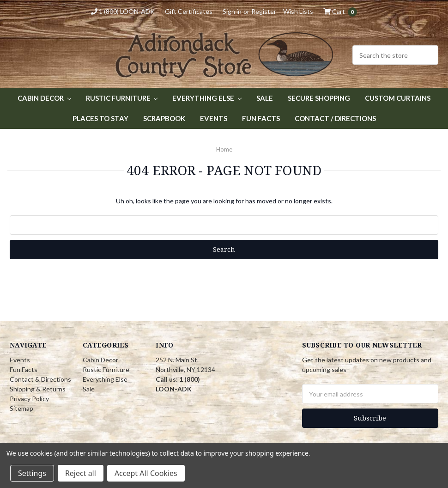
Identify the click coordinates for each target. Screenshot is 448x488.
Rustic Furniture (122, 98)
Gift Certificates (189, 11)
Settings (32, 473)
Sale (265, 98)
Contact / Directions (335, 118)
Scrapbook (164, 118)
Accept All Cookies (146, 473)
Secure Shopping (319, 98)
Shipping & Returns (38, 389)
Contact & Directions (40, 379)
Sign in (232, 11)
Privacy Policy (29, 399)
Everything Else (207, 98)
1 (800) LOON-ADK (123, 11)
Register (264, 11)
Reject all (81, 473)
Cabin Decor (44, 98)
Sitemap (21, 408)
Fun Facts (261, 118)
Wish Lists (298, 11)
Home (224, 149)
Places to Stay (100, 118)
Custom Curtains (398, 98)
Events (214, 118)
